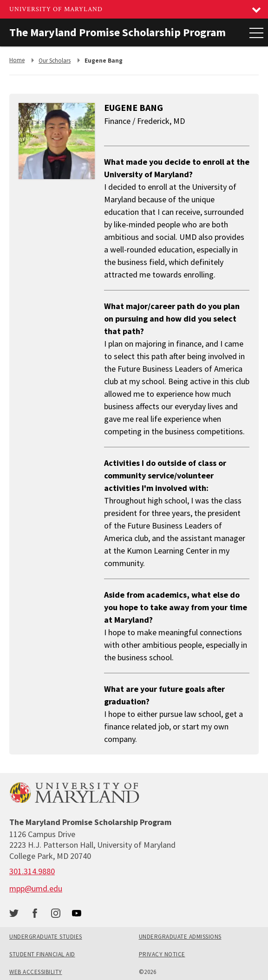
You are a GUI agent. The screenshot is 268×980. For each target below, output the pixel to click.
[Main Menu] (256, 32)
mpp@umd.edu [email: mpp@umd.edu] (36, 888)
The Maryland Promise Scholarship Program (118, 32)
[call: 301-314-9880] (32, 871)
